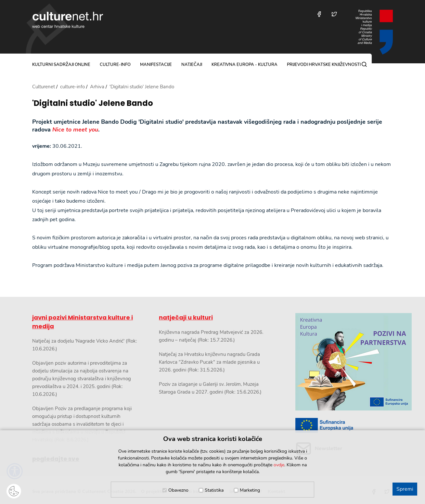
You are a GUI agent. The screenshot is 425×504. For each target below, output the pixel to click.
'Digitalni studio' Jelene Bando (93, 103)
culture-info (115, 65)
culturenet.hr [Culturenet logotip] (68, 20)
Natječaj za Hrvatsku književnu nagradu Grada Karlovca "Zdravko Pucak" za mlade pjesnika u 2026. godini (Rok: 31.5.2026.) (209, 362)
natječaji (192, 65)
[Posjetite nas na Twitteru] (334, 14)
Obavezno (178, 490)
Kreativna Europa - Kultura (245, 65)
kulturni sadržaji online (61, 65)
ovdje (279, 465)
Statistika (214, 490)
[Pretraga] (364, 64)
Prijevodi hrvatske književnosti (324, 65)
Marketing (250, 490)
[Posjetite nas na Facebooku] (319, 14)
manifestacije (156, 65)
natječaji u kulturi (186, 317)
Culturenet (44, 87)
